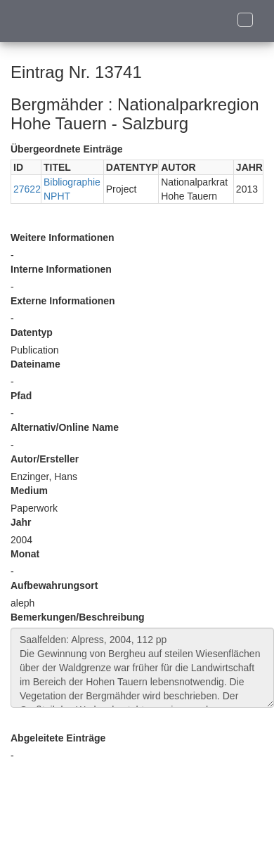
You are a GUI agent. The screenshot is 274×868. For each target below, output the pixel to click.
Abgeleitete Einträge (58, 738)
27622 (27, 189)
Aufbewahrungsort (54, 585)
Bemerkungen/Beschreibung (78, 617)
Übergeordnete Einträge (66, 149)
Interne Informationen (61, 269)
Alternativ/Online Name (65, 427)
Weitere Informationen (63, 238)
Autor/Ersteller (45, 459)
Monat (25, 554)
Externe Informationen (63, 301)
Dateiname (35, 364)
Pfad (21, 396)
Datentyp (32, 332)
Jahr (21, 522)
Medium (29, 491)
